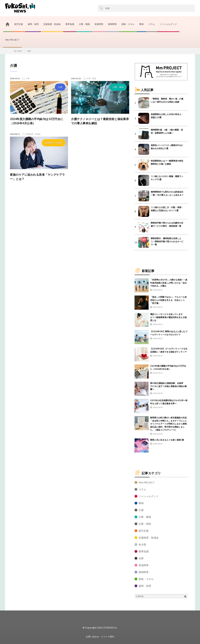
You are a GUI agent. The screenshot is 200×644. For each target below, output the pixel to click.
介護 (60, 87)
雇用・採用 (33, 24)
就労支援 (19, 24)
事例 (141, 24)
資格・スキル (128, 24)
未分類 (142, 544)
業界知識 (70, 24)
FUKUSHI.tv (110, 628)
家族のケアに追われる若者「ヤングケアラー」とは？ (37, 177)
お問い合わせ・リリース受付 (100, 637)
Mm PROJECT (12, 40)
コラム (152, 24)
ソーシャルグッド (168, 24)
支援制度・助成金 (52, 24)
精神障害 (112, 24)
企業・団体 (145, 524)
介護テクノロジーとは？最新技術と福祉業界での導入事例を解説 (100, 121)
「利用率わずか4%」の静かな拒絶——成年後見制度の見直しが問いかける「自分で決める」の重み (169, 283)
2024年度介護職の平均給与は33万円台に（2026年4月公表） (37, 121)
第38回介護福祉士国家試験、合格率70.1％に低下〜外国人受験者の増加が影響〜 (169, 386)
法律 (141, 558)
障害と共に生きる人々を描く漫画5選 (167, 440)
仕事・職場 (84, 24)
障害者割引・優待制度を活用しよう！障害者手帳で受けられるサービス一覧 (167, 241)
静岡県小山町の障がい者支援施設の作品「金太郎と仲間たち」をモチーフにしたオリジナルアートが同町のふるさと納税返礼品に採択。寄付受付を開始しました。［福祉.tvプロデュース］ (168, 424)
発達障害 (99, 24)
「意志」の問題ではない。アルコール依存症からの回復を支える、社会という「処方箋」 (168, 300)
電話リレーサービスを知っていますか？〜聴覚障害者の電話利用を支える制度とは (168, 317)
